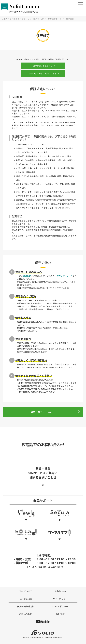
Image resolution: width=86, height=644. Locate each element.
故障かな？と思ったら (43, 66)
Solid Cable (60, 591)
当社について (26, 591)
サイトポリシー (60, 599)
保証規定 (27, 276)
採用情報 (60, 614)
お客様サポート (55, 19)
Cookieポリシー (60, 606)
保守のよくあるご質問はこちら (43, 73)
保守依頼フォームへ (55, 412)
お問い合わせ (26, 614)
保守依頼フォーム (65, 276)
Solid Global (26, 599)
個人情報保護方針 (26, 606)
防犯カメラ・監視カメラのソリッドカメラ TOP (23, 19)
